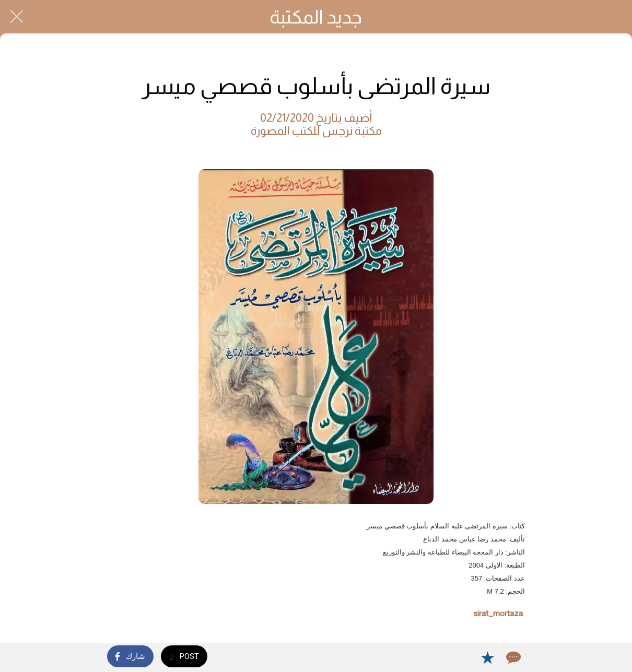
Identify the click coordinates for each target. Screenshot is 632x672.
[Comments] (512, 657)
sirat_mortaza (498, 614)
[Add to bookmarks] (487, 657)
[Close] (17, 17)
